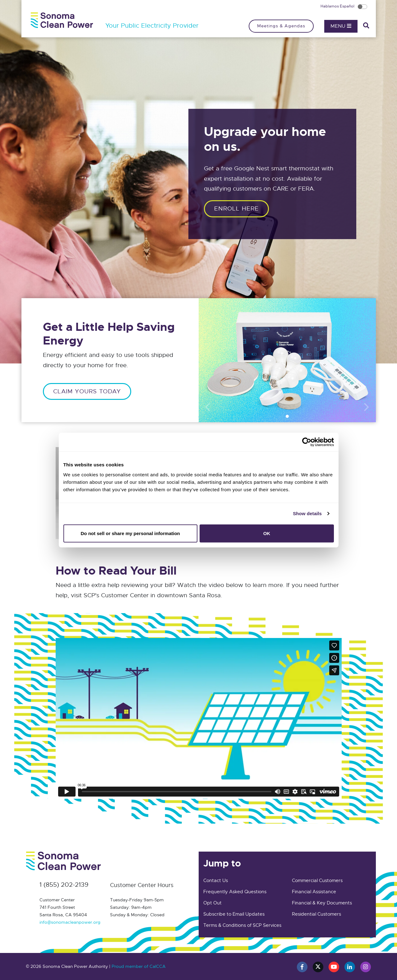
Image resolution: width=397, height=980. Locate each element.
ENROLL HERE (236, 208)
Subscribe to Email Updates (234, 914)
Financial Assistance (314, 892)
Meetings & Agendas (281, 26)
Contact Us (216, 881)
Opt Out (212, 903)
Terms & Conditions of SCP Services (242, 925)
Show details (307, 513)
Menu (341, 26)
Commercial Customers (317, 881)
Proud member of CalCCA (139, 966)
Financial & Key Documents (322, 903)
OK (267, 533)
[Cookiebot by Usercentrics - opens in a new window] (307, 442)
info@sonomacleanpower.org (70, 922)
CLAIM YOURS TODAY (87, 391)
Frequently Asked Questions (235, 892)
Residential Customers (316, 914)
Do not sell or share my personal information (130, 533)
